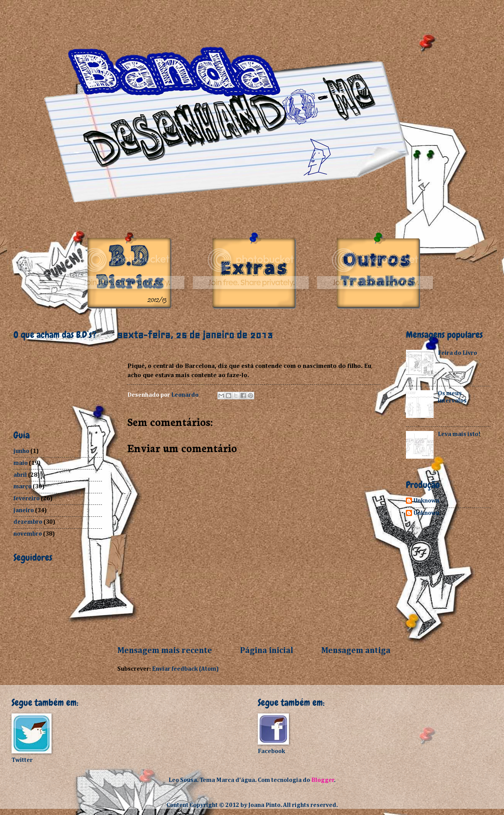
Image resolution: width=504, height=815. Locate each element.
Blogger (323, 780)
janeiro (24, 510)
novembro (28, 534)
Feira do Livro (457, 353)
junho (21, 451)
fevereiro (27, 499)
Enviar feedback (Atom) (185, 669)
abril (20, 475)
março (23, 487)
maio (21, 463)
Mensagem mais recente (165, 651)
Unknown (426, 501)
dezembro (28, 522)
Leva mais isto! (459, 434)
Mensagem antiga (356, 651)
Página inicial (267, 651)
